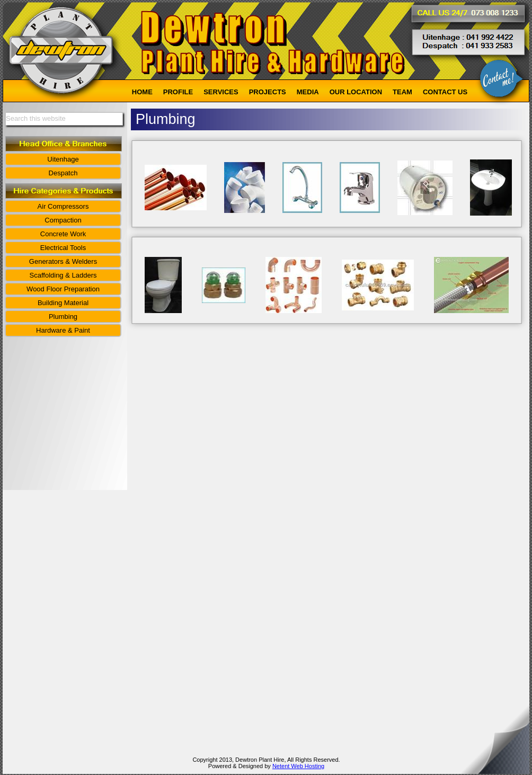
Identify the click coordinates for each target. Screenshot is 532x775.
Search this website (36, 118)
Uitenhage (63, 159)
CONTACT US (445, 92)
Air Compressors (63, 206)
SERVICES (221, 92)
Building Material (63, 303)
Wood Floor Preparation (63, 289)
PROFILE (178, 92)
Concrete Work (63, 234)
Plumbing (63, 317)
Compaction (63, 220)
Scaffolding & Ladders (63, 275)
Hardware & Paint (63, 330)
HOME (142, 92)
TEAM (402, 92)
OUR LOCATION (356, 92)
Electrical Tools (63, 248)
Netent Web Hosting (298, 766)
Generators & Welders (63, 261)
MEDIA (308, 92)
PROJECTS (268, 92)
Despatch (63, 173)
